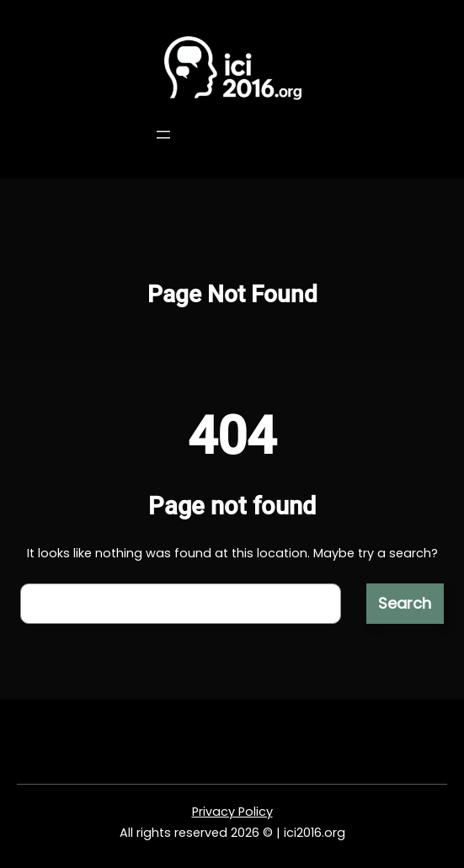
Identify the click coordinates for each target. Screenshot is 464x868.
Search (405, 603)
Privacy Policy (232, 812)
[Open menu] (163, 135)
